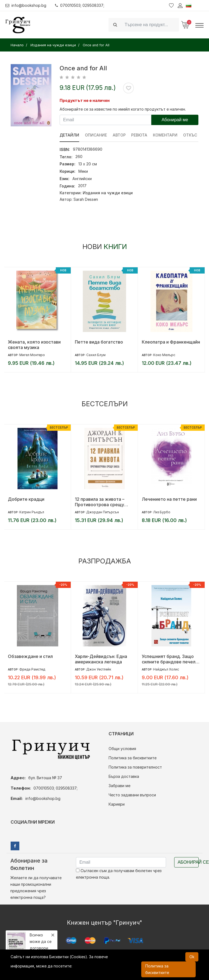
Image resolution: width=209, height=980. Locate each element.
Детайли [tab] (69, 135)
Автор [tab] (119, 135)
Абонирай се (188, 862)
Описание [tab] (96, 135)
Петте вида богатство (99, 342)
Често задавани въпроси (132, 795)
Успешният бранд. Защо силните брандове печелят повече (171, 659)
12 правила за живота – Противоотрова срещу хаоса (100, 502)
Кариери (117, 804)
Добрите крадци (26, 499)
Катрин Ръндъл (32, 512)
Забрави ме (119, 786)
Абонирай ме (175, 120)
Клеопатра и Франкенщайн (171, 342)
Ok (192, 957)
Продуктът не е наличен (85, 100)
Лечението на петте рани (169, 499)
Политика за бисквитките (133, 758)
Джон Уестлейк (99, 669)
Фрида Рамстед (32, 669)
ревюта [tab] (139, 135)
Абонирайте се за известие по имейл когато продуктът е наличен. (123, 109)
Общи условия (122, 749)
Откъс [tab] (190, 135)
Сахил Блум (96, 355)
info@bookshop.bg (26, 5)
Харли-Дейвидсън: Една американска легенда (101, 659)
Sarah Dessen (86, 199)
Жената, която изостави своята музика (34, 345)
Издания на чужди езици (108, 193)
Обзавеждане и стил (30, 656)
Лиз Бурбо (162, 512)
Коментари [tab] (165, 135)
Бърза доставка (124, 776)
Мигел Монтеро (32, 355)
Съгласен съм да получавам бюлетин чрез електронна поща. (119, 874)
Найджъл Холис (166, 669)
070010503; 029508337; (80, 5)
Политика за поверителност (135, 767)
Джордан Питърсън (103, 512)
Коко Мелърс (164, 355)
